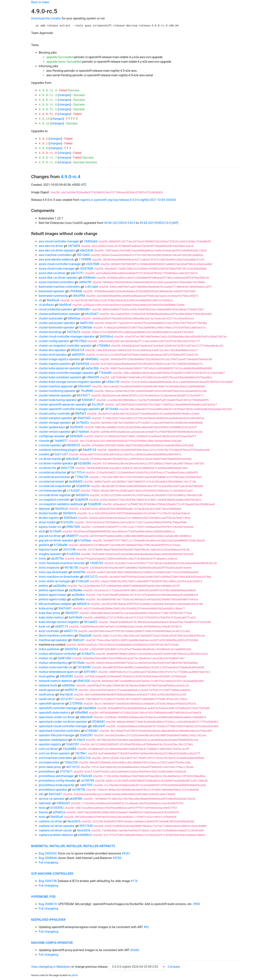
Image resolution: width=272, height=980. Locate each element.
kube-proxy (46, 608)
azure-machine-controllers (56, 282)
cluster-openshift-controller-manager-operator (69, 409)
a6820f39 (78, 355)
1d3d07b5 (96, 563)
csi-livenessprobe (50, 491)
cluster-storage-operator (55, 423)
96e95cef (53, 300)
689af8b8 (81, 713)
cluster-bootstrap (50, 332)
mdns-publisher (49, 649)
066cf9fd (79, 296)
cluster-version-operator (55, 432)
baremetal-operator (52, 291)
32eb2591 (86, 735)
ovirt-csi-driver (48, 749)
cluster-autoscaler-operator (57, 323)
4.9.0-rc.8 (48, 153)
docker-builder (48, 513)
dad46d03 (76, 482)
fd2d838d (84, 463)
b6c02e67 (92, 314)
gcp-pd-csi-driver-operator (56, 540)
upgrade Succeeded (60, 57)
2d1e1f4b (70, 549)
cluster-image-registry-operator (59, 359)
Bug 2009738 (48, 881)
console (44, 441)
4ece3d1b (74, 821)
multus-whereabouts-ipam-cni (59, 672)
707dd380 (84, 667)
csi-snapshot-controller (54, 500)
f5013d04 (83, 255)
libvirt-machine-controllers (56, 636)
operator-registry (50, 744)
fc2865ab (86, 327)
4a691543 (87, 323)
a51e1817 (67, 699)
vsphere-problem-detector (56, 835)
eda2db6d (89, 708)
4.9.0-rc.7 (48, 158)
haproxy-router (48, 549)
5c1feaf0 (55, 531)
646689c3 (85, 835)
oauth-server (47, 699)
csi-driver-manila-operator (56, 463)
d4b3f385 (66, 676)
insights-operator (50, 554)
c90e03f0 (93, 377)
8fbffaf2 (81, 414)
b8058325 (73, 445)
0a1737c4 (78, 472)
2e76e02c (83, 423)
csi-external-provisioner (54, 477)
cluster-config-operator (54, 341)
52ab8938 (83, 486)
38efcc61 (79, 640)
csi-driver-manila (50, 459)
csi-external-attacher (52, 472)
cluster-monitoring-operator (57, 391)
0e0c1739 (68, 468)
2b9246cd (106, 337)
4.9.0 (43, 148)
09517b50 (86, 826)
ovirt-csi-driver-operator (54, 753)
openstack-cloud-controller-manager (63, 726)
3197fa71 (66, 771)
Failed (63, 90)
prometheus (47, 771)
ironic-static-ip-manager (55, 581)
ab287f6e (57, 559)
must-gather (47, 676)
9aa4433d (82, 364)
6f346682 (99, 722)
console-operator (50, 445)
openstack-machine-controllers (59, 731)
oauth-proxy (47, 694)
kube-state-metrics (51, 617)
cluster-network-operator (55, 395)
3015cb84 (112, 409)
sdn (41, 794)
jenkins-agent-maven (53, 595)
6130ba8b (61, 545)
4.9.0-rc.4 (48, 91)
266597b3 (71, 649)
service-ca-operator (52, 799)
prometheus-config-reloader (57, 781)
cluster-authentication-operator (59, 314)
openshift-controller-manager (58, 708)
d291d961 (90, 672)
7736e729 (82, 477)
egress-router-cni (50, 527)
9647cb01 (65, 608)
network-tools (48, 685)
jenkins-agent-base (51, 590)
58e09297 (72, 613)
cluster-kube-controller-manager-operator (66, 373)
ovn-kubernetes (49, 762)
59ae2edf (85, 636)
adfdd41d (83, 604)
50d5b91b (70, 513)
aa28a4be (60, 586)
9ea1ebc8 (66, 694)
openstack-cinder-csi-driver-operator (63, 722)
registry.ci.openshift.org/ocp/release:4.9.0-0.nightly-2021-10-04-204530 (128, 200)
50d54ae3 (70, 518)
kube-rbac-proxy (49, 613)
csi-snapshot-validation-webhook (61, 504)
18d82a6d (90, 241)
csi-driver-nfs (47, 468)
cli (40, 300)
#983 (197, 904)
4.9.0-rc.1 (48, 100)
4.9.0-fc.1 (48, 109)
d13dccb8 (82, 581)
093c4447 (85, 386)
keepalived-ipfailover (48, 920)
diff (175, 223)
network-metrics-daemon (56, 681)
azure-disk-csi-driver (52, 273)
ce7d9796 (88, 781)
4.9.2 (43, 139)
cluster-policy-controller (54, 414)
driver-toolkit (47, 522)
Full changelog (48, 862)
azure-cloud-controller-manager (60, 264)
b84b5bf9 (76, 436)
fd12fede (79, 663)
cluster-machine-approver (56, 386)
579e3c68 (85, 776)
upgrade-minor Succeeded (64, 62)
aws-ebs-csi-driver (51, 246)
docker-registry (49, 518)
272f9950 (76, 704)
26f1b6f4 (74, 246)
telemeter (45, 803)
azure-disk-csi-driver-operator (58, 278)
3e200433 (77, 427)
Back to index (40, 2)
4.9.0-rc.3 (48, 95)
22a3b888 (70, 749)
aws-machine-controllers (55, 255)
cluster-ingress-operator (55, 364)
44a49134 (89, 450)
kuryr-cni (44, 626)
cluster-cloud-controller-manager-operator (67, 337)
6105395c (57, 808)
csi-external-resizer (51, 482)
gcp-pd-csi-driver (50, 536)
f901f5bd (80, 341)
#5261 (126, 853)
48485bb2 (92, 359)
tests (42, 808)
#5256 (117, 858)
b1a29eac (85, 540)
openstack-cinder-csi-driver (57, 717)
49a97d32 (84, 418)
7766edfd (105, 373)
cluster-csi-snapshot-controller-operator (65, 346)
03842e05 (63, 803)
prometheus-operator (53, 790)
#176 (134, 881)
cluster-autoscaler (51, 318)
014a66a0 (82, 432)
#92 (146, 927)
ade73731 (77, 273)
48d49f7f (72, 536)
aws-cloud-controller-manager (59, 241)
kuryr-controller (49, 631)
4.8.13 (44, 119)
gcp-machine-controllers (52, 874)
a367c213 (91, 577)
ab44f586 (76, 799)
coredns (44, 454)
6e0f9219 (71, 690)
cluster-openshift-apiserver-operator (63, 404)
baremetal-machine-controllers (59, 287)
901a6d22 (91, 622)
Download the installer (46, 18)
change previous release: (92, 967)
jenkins (43, 586)
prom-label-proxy (50, 767)
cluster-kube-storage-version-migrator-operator (70, 382)
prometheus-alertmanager (56, 776)
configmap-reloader (52, 436)
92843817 (89, 400)
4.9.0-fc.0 (48, 114)
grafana (44, 545)
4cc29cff (98, 404)
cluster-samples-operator (56, 418)
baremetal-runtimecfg (53, 296)
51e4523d (73, 554)
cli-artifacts (46, 305)
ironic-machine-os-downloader (59, 577)
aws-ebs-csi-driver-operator (57, 250)
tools (42, 817)
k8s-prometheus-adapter (55, 604)
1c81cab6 (91, 287)
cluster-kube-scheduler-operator (60, 377)
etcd (42, 531)
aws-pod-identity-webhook (56, 259)
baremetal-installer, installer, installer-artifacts (73, 846)
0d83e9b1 (84, 309)
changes (64, 95)
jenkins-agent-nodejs (53, 599)
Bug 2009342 (48, 853)
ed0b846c (69, 685)
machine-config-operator (52, 943)
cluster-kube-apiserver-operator (60, 368)
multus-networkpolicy (53, 663)
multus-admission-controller (58, 654)
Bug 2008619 (48, 904)
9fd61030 (84, 681)
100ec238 (71, 762)
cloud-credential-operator (56, 309)
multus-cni (46, 658)
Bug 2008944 (48, 858)
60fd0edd (89, 278)
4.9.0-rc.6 (48, 163)
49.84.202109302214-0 (155, 223)
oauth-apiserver (49, 690)
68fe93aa (74, 318)
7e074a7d (73, 332)
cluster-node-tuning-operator (58, 400)
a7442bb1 (92, 731)
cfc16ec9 (79, 740)
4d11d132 (73, 767)
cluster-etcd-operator (53, 355)
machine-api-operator (53, 640)
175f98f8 (85, 259)
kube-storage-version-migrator (59, 622)
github (75, 975)
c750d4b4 (103, 346)
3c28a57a (88, 654)
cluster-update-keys (52, 427)
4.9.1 (43, 144)
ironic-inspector (49, 568)
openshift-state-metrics (54, 713)
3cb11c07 (61, 454)
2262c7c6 (84, 758)
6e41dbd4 (75, 617)
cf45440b (76, 291)
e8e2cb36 (87, 250)
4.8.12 (44, 124)
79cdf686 (87, 391)
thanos (43, 812)
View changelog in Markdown (51, 967)
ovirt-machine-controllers (56, 758)
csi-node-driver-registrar (55, 495)
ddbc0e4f (72, 459)
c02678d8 (92, 264)
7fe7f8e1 (81, 753)
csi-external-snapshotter (55, 486)
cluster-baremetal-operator (57, 327)
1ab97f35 (86, 785)
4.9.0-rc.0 (48, 105)
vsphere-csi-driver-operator (57, 826)
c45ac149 (113, 382)
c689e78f (85, 282)
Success (74, 90)
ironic (42, 559)
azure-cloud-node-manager (57, 269)
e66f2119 (62, 626)
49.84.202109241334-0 (120, 223)
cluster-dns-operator (52, 350)
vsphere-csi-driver (51, 821)
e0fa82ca (59, 812)
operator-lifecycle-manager (57, 735)
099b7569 (73, 527)
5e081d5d (65, 658)
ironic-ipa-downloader (53, 572)
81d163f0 (67, 522)
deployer (44, 509)
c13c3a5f (73, 491)
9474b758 (71, 568)
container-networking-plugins (58, 450)
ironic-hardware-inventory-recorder (62, 563)
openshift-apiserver (52, 704)
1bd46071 (61, 441)
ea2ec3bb (92, 368)
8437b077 (83, 395)
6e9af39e (79, 572)
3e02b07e (82, 495)
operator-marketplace (53, 740)
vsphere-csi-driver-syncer (55, 830)
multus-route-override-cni (56, 667)
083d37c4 (78, 350)
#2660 (135, 950)
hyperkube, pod (43, 897)
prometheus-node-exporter (57, 785)
